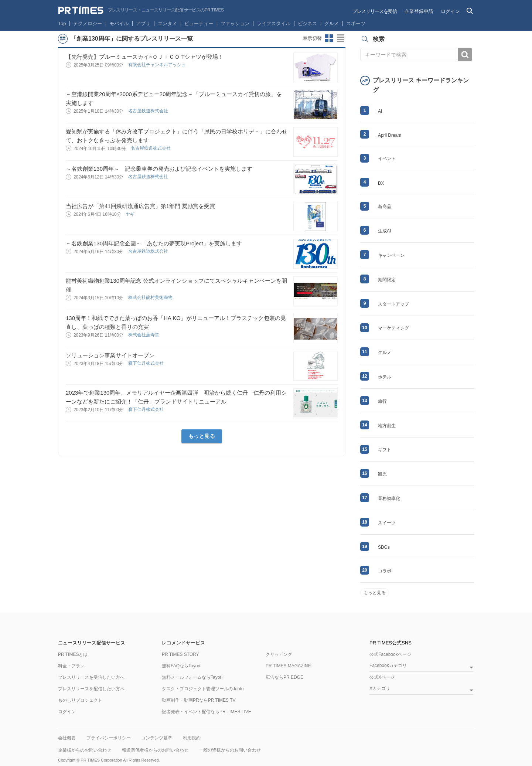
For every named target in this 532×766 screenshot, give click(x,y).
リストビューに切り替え (341, 38)
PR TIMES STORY (180, 654)
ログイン (450, 11)
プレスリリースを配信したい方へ (91, 689)
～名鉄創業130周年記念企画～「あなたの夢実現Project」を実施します (154, 243)
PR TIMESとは (73, 654)
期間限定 (387, 280)
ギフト (385, 450)
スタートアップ (393, 304)
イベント (387, 159)
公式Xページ (382, 677)
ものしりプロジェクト (80, 700)
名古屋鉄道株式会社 (149, 111)
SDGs (384, 547)
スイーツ (387, 523)
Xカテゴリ (380, 689)
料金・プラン (71, 666)
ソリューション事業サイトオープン (110, 355)
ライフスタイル (274, 23)
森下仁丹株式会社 (146, 363)
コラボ (385, 571)
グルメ (332, 23)
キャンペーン (391, 255)
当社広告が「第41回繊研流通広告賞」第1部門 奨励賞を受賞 (140, 206)
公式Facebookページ (390, 654)
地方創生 (387, 426)
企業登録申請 (419, 11)
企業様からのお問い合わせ (85, 750)
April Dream (390, 135)
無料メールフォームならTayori (192, 677)
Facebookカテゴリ (388, 666)
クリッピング (279, 654)
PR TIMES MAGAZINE (288, 666)
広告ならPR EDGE (284, 677)
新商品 (385, 207)
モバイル (119, 23)
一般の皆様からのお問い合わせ (230, 750)
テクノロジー (88, 23)
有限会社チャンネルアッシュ (158, 65)
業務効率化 (389, 498)
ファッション (235, 23)
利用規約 (192, 738)
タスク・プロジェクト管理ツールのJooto (203, 689)
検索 (465, 55)
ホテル (385, 377)
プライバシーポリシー (109, 738)
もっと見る (202, 436)
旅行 (382, 401)
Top (62, 23)
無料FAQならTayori (181, 666)
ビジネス (307, 23)
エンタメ (167, 23)
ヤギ (131, 214)
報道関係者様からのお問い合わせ (155, 750)
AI (380, 111)
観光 (382, 474)
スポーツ (356, 23)
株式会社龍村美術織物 (151, 297)
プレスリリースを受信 (375, 11)
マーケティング (393, 328)
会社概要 (67, 738)
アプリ (143, 23)
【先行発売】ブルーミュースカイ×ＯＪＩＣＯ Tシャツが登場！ (145, 57)
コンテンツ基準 (157, 738)
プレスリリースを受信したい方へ (91, 677)
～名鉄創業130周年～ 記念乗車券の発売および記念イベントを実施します (159, 169)
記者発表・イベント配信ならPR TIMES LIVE (207, 712)
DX (381, 183)
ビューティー (199, 23)
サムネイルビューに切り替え (329, 38)
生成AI (384, 231)
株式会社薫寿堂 (144, 335)
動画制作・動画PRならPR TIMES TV (199, 700)
